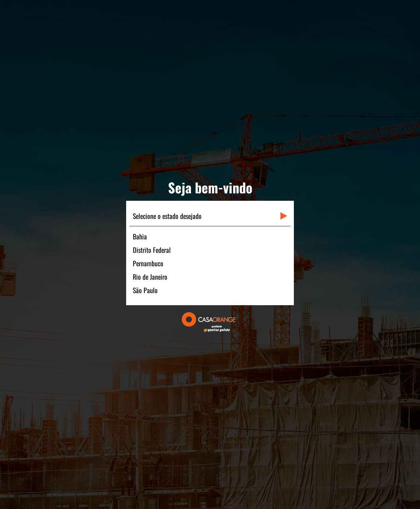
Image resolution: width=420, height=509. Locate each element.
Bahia (140, 236)
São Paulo (145, 290)
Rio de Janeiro (150, 277)
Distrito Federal (152, 250)
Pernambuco (148, 263)
